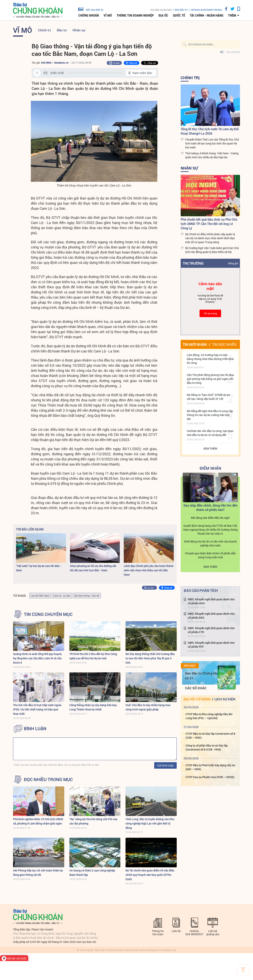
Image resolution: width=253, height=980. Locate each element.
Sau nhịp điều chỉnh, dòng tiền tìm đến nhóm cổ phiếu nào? (210, 507)
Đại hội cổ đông (197, 699)
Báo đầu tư (181, 10)
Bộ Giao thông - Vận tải (87, 596)
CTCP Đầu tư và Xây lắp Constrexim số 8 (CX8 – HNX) (210, 736)
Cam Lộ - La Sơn (62, 596)
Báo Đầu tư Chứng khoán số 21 (204, 676)
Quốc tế (179, 15)
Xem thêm (210, 448)
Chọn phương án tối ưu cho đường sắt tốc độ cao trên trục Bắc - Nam (93, 568)
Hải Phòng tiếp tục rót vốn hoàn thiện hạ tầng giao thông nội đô (38, 873)
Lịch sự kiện (225, 699)
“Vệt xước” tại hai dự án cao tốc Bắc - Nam (39, 568)
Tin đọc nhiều (224, 344)
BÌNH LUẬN (35, 729)
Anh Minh (46, 63)
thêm (232, 15)
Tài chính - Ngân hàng (207, 15)
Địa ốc (163, 15)
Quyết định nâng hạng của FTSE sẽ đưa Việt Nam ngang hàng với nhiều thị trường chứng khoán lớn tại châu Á (210, 530)
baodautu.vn (61, 63)
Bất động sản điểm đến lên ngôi (210, 518)
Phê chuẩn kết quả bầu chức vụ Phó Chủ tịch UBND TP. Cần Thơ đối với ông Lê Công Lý (209, 224)
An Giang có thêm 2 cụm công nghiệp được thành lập (92, 873)
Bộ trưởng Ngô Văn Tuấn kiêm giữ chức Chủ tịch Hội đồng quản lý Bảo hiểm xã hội (212, 250)
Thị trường (193, 263)
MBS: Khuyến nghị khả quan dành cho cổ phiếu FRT (211, 645)
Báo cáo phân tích (201, 590)
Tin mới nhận (195, 344)
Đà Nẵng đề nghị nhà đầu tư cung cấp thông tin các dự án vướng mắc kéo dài (210, 415)
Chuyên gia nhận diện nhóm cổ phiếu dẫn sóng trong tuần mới (210, 555)
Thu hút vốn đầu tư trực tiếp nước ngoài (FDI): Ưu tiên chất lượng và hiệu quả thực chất (37, 709)
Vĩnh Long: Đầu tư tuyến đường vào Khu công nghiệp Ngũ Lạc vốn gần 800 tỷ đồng (150, 823)
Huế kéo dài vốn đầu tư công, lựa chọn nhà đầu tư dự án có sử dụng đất (210, 433)
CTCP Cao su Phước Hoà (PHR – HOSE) (210, 777)
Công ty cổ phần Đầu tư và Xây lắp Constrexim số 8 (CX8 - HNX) (207, 747)
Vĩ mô (108, 15)
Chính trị (44, 30)
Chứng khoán (89, 15)
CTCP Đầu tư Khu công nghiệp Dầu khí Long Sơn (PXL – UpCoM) (209, 716)
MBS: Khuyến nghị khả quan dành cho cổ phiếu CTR (211, 630)
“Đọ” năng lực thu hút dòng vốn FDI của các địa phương (93, 821)
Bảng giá (233, 263)
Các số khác (196, 688)
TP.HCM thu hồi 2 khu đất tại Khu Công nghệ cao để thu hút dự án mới (93, 656)
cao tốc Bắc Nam (40, 596)
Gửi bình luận (165, 765)
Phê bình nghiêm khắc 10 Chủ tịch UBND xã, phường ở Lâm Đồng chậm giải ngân (38, 821)
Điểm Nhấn (210, 468)
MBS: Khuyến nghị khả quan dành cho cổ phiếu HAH (211, 601)
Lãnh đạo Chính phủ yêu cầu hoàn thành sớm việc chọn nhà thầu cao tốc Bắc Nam (149, 570)
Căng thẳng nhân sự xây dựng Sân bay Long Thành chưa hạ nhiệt (93, 707)
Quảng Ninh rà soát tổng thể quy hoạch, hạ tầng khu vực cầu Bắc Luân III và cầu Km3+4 (38, 658)
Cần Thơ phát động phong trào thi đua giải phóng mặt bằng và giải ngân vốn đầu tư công (210, 379)
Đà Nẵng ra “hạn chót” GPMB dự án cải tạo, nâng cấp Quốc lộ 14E (208, 397)
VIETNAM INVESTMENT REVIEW (206, 10)
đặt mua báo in (91, 9)
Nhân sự (79, 30)
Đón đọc (190, 666)
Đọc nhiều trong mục (48, 780)
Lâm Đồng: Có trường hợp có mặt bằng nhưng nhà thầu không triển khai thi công (210, 359)
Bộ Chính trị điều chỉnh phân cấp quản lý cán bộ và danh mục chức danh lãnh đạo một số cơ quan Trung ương (210, 238)
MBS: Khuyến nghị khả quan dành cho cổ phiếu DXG (211, 616)
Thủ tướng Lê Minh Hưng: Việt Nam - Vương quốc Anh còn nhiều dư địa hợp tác (212, 155)
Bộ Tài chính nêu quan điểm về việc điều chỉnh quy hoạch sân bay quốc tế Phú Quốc (150, 875)
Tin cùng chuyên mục (48, 614)
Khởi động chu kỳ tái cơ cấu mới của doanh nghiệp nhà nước (210, 543)
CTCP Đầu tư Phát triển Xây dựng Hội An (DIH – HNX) (210, 767)
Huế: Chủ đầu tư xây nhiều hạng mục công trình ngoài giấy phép (148, 707)
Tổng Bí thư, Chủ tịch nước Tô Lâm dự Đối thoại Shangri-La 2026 (210, 131)
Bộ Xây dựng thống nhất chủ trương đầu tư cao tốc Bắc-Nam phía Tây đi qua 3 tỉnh (150, 658)
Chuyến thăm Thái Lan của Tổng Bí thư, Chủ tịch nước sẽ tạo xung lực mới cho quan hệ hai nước (212, 143)
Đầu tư (62, 30)
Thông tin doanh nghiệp (135, 15)
